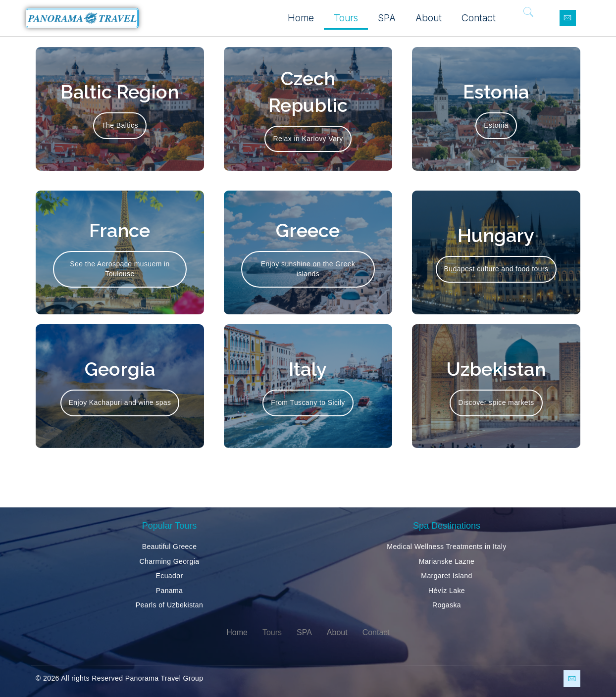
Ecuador (170, 576)
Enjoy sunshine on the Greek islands (308, 269)
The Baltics (120, 125)
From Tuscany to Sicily (308, 402)
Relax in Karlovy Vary (308, 139)
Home (301, 18)
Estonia (496, 125)
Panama (170, 591)
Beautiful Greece (170, 547)
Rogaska (447, 605)
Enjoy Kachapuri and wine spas (120, 402)
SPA (387, 18)
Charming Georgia (170, 561)
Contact (479, 18)
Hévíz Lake (447, 591)
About (429, 18)
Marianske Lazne (447, 561)
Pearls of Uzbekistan (169, 605)
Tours (346, 18)
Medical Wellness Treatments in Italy (446, 547)
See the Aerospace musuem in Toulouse (120, 269)
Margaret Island (446, 576)
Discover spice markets (496, 402)
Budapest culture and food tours (496, 269)
